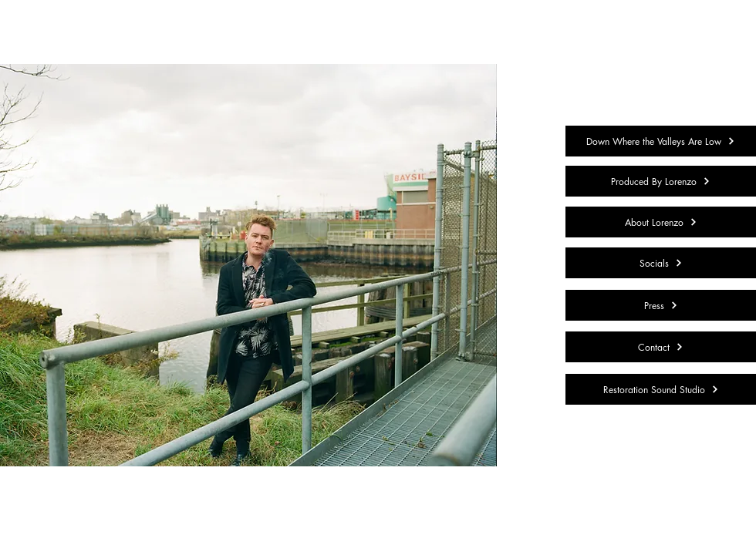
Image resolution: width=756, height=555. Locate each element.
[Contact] (661, 347)
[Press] (661, 305)
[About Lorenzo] (661, 222)
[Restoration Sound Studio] (661, 389)
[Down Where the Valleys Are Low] (661, 141)
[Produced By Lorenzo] (661, 181)
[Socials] (661, 263)
